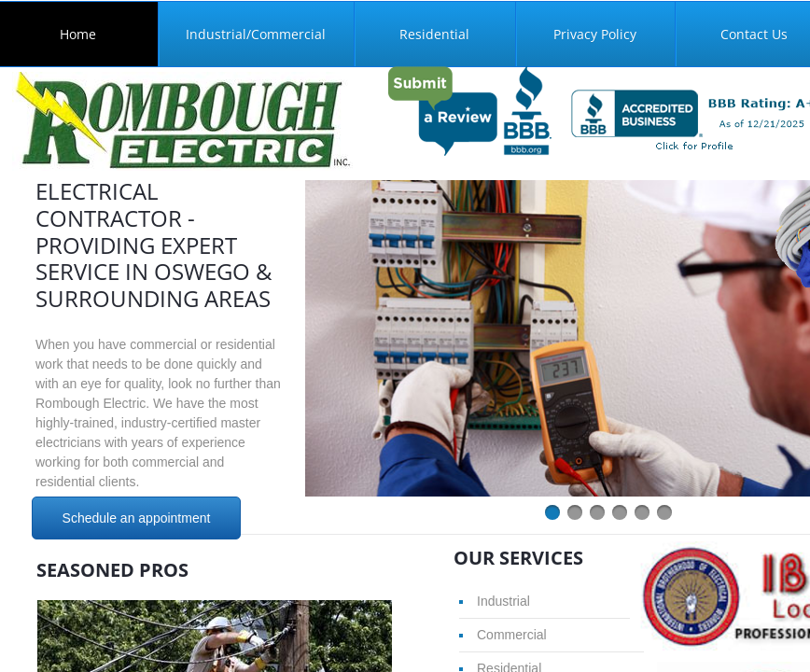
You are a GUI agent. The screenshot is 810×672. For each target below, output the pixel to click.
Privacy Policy (595, 34)
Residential (434, 34)
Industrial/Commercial (256, 34)
